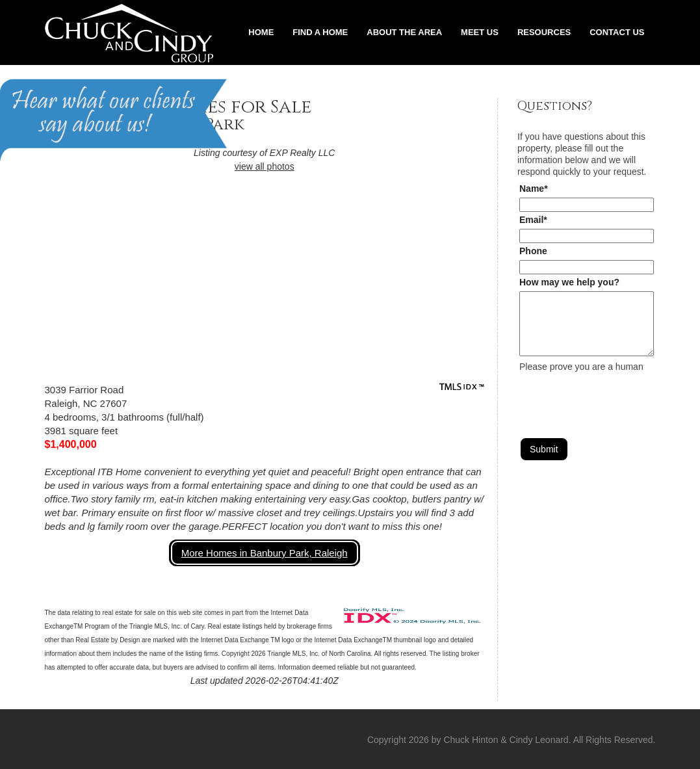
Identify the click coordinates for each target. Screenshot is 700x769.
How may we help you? (569, 282)
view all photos (265, 166)
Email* (533, 220)
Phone (533, 251)
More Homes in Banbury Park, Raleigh (265, 553)
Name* (534, 189)
